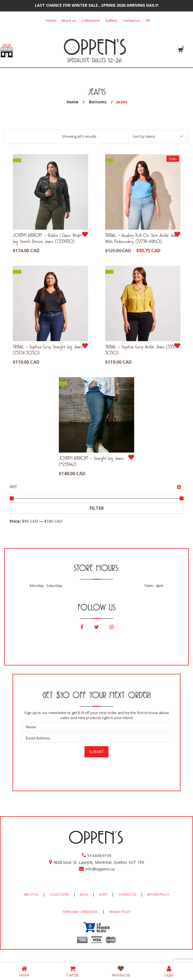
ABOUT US (31, 895)
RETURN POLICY (158, 895)
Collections (91, 20)
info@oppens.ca (100, 869)
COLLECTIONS (59, 895)
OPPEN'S (95, 47)
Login (169, 971)
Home (51, 20)
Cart (73, 971)
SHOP (103, 895)
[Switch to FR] (148, 20)
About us (69, 20)
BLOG (84, 895)
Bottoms (98, 102)
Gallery (111, 20)
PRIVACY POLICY (120, 912)
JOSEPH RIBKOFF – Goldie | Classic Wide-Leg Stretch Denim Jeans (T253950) (48, 238)
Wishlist (121, 971)
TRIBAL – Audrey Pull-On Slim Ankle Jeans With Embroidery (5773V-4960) (142, 238)
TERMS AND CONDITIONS (80, 912)
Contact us (132, 20)
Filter (97, 508)
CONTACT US (127, 895)
